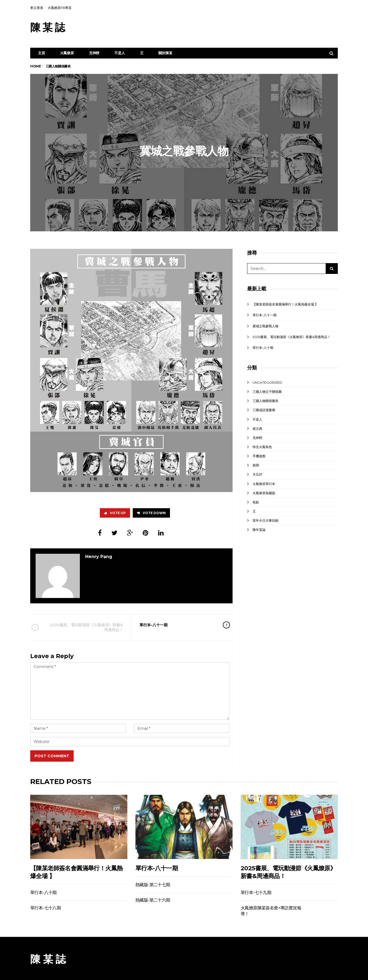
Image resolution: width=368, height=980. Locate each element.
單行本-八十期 (263, 348)
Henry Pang (99, 557)
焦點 (256, 502)
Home (35, 66)
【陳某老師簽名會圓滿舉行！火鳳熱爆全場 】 (285, 304)
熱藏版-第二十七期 (153, 885)
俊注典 (257, 429)
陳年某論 (259, 530)
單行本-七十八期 (45, 908)
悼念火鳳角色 (262, 447)
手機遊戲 (259, 456)
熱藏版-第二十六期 (153, 900)
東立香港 (37, 8)
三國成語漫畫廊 (264, 410)
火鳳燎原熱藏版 (264, 493)
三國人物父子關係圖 (267, 392)
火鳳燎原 (67, 53)
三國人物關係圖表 (265, 401)
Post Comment (52, 756)
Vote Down (151, 513)
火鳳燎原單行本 (264, 484)
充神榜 (94, 53)
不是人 (120, 53)
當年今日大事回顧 (265, 520)
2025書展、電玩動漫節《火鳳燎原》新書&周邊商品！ (85, 627)
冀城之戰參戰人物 (265, 326)
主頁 (42, 53)
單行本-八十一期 (177, 625)
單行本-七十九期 (256, 893)
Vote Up (115, 513)
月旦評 (257, 474)
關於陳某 (165, 53)
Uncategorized (267, 382)
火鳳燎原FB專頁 (60, 8)
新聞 (256, 465)
